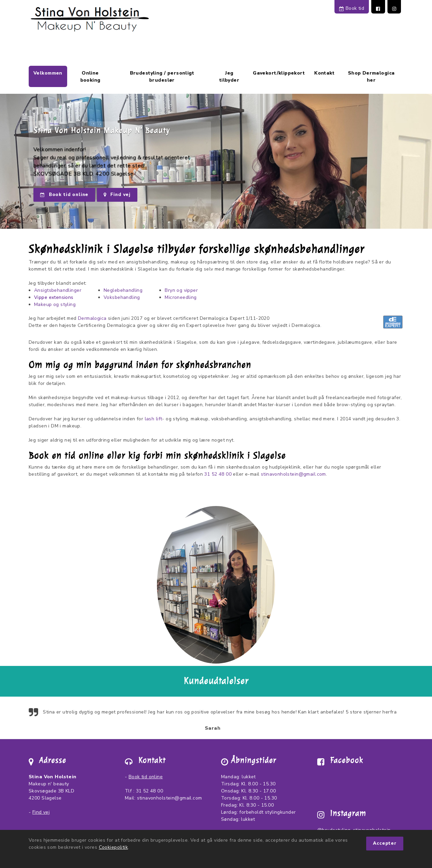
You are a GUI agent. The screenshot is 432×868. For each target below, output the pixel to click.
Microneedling (181, 297)
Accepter (385, 843)
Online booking (90, 77)
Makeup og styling (55, 304)
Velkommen (48, 73)
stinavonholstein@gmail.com (293, 474)
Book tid (352, 8)
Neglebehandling (123, 290)
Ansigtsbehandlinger (58, 290)
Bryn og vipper (181, 290)
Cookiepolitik (113, 847)
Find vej (117, 195)
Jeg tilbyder (229, 77)
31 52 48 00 (218, 474)
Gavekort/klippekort (279, 73)
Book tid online (64, 195)
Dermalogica (92, 318)
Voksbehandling (122, 297)
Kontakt (324, 73)
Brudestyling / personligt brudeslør (162, 77)
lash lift (154, 419)
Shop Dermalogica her (371, 77)
